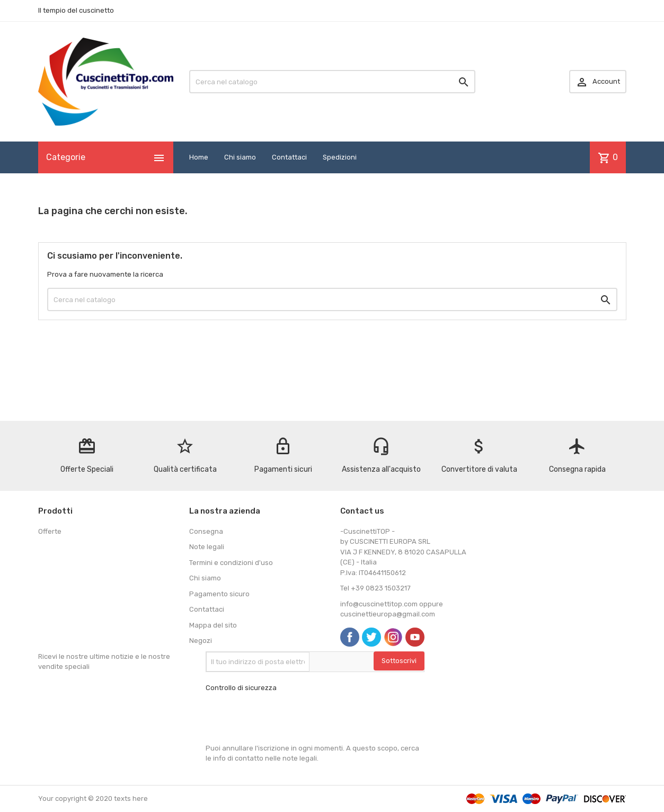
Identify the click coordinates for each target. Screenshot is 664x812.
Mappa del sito (213, 625)
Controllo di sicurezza (241, 688)
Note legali (207, 547)
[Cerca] (332, 82)
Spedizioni (340, 157)
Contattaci (289, 157)
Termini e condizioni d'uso (231, 563)
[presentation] (286, 718)
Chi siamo (240, 157)
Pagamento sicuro (219, 594)
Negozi (201, 641)
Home (199, 157)
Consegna (206, 531)
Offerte (50, 531)
